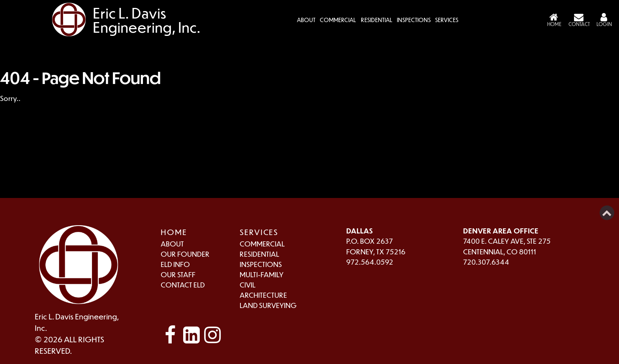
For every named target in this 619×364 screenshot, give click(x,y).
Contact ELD (183, 285)
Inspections (414, 20)
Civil (248, 285)
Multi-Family (262, 274)
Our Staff (178, 274)
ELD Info (175, 264)
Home (174, 232)
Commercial (338, 20)
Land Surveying (268, 305)
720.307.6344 (486, 262)
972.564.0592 (370, 262)
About (172, 244)
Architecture (263, 295)
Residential (377, 20)
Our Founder (185, 254)
